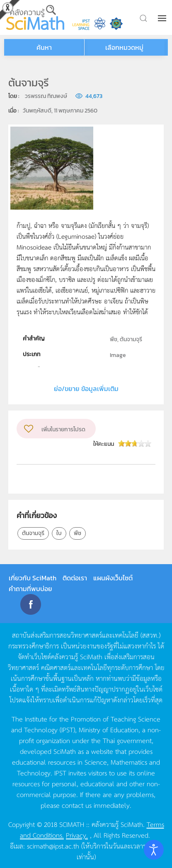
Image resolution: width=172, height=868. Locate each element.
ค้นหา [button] (44, 47)
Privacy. (77, 835)
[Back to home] (35, 17)
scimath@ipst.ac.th (53, 846)
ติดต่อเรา (75, 578)
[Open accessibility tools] (154, 850)
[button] (163, 18)
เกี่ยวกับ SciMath (33, 578)
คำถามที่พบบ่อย (30, 589)
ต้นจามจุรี (33, 533)
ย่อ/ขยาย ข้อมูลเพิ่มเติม (86, 389)
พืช (78, 533)
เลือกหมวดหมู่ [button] (124, 47)
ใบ (59, 533)
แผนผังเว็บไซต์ (113, 578)
